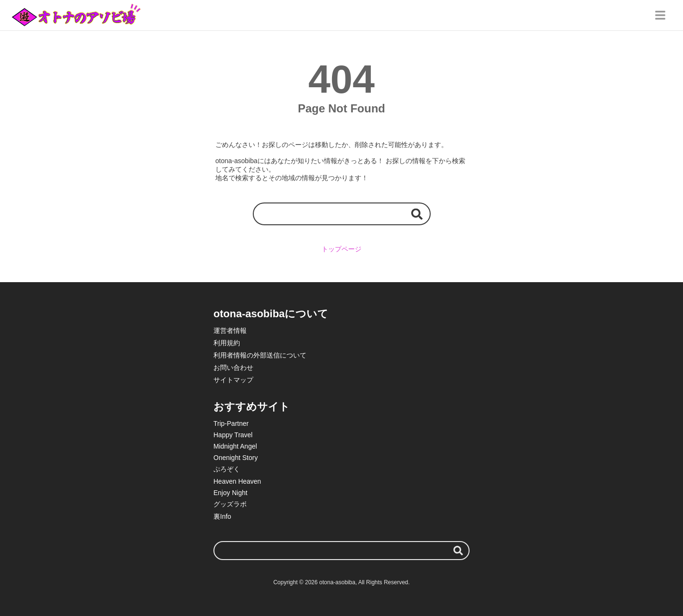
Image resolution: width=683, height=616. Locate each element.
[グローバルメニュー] (660, 15)
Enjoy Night (231, 493)
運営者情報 (230, 331)
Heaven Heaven (237, 481)
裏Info (222, 516)
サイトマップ (233, 380)
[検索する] (417, 214)
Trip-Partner (231, 423)
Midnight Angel (235, 446)
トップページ (341, 249)
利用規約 (227, 343)
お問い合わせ (233, 368)
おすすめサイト (252, 407)
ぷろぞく (227, 469)
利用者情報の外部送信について (260, 355)
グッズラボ (230, 504)
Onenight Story (235, 458)
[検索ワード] (342, 214)
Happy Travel (233, 435)
